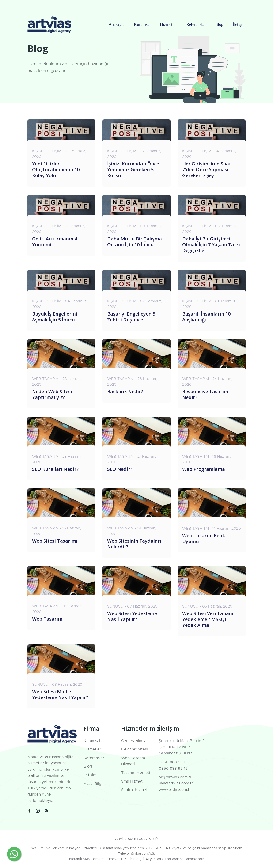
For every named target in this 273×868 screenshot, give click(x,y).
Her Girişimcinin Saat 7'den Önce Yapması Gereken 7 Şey (207, 169)
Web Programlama (204, 469)
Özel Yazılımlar (135, 741)
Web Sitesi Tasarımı (55, 541)
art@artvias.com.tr (175, 777)
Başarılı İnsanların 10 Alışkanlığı (206, 317)
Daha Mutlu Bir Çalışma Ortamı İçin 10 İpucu (135, 242)
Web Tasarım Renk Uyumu (204, 538)
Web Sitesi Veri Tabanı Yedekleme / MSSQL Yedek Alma (208, 619)
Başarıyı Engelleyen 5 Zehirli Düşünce (131, 317)
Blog (219, 24)
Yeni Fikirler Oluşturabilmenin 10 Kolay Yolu (56, 169)
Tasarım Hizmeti (136, 773)
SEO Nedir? (120, 469)
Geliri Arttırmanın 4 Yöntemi (55, 242)
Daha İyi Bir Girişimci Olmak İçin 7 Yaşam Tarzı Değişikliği (211, 245)
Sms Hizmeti (132, 781)
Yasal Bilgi (93, 784)
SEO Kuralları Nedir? (55, 469)
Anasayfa (117, 24)
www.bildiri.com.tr (175, 790)
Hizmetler (168, 24)
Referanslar (196, 24)
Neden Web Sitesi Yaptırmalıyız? (52, 394)
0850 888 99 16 (173, 762)
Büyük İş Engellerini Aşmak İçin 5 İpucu (55, 317)
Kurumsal (142, 24)
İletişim (239, 24)
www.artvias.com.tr (176, 783)
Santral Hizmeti (135, 790)
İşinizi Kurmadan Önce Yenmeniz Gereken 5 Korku (133, 169)
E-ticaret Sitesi (135, 749)
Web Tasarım (47, 619)
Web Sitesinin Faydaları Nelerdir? (134, 544)
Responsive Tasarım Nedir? (205, 394)
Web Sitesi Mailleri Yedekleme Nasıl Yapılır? (60, 694)
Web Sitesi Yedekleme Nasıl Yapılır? (132, 616)
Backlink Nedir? (125, 391)
